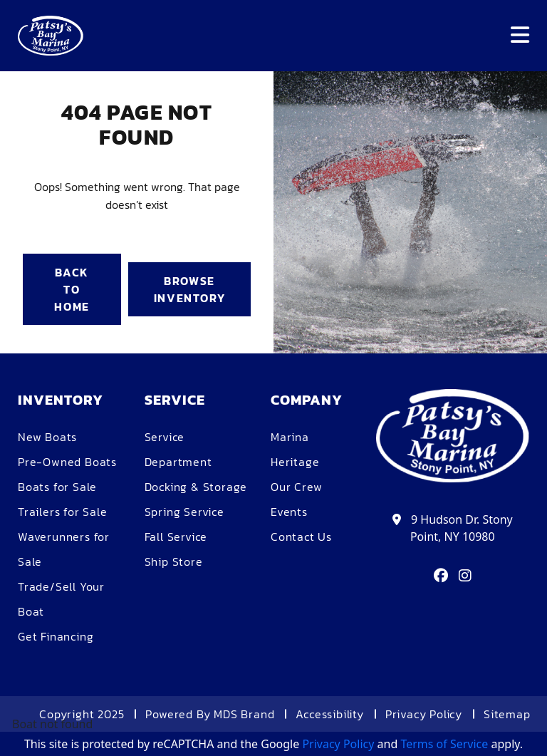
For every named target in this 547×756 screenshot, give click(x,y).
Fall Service (176, 537)
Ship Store (174, 561)
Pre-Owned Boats (67, 462)
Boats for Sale (57, 487)
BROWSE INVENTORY (189, 289)
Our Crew (296, 487)
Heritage (295, 462)
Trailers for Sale (63, 512)
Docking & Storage (196, 487)
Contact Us (301, 537)
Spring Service (184, 512)
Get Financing (56, 636)
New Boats (47, 437)
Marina (290, 437)
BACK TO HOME (72, 289)
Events (289, 512)
